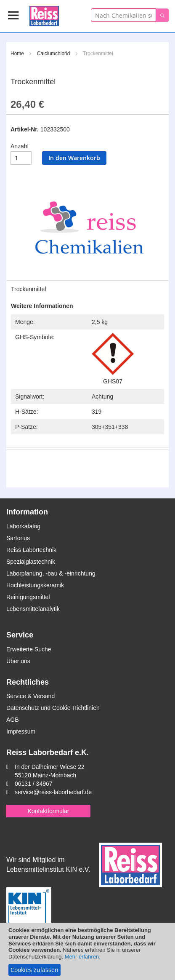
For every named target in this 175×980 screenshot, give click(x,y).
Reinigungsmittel (28, 597)
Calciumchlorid (54, 54)
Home (17, 54)
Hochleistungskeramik (35, 585)
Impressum (21, 731)
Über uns (18, 661)
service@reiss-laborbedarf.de (53, 792)
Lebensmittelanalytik (33, 609)
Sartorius (18, 538)
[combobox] (123, 15)
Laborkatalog (23, 526)
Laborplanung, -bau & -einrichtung (51, 573)
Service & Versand (30, 696)
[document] (87, 951)
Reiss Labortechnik (31, 550)
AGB (13, 720)
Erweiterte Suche (29, 649)
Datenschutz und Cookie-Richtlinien (53, 708)
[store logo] (44, 15)
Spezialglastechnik (31, 562)
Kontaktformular (49, 811)
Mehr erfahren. (83, 957)
